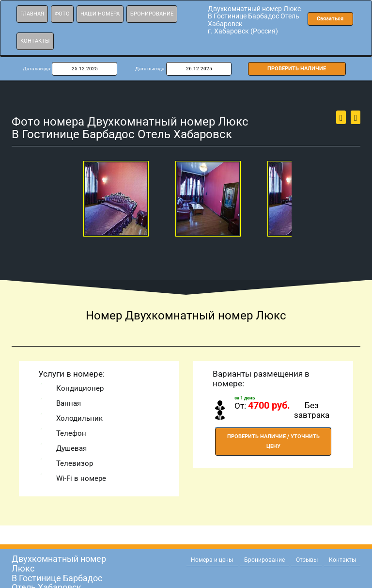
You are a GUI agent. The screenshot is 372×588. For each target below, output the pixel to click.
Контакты (35, 41)
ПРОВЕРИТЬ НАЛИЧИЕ (297, 69)
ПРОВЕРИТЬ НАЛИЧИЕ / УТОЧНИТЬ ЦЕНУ (273, 441)
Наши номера (100, 14)
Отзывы (307, 560)
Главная (32, 14)
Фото (62, 14)
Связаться (330, 19)
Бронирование (152, 14)
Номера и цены (212, 560)
